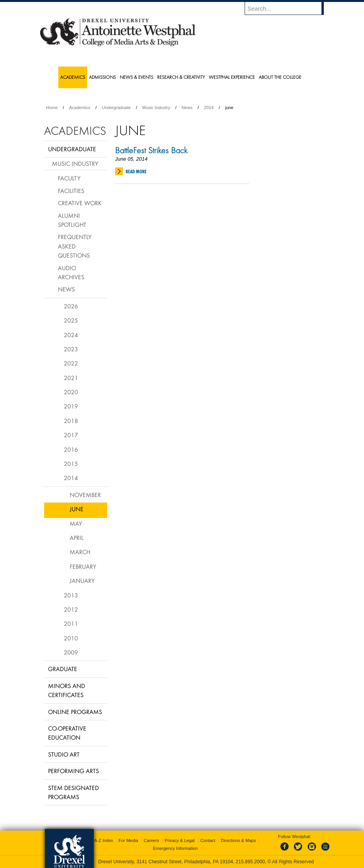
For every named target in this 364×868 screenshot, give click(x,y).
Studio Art (64, 754)
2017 (71, 435)
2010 (71, 638)
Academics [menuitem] (73, 77)
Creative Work (80, 203)
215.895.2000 (250, 862)
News (187, 108)
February (83, 566)
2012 (71, 609)
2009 (71, 652)
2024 (71, 335)
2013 (71, 595)
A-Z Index (104, 840)
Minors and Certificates (67, 690)
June (77, 509)
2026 (71, 306)
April (77, 538)
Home (52, 108)
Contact (208, 840)
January (82, 581)
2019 (71, 406)
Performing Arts (73, 771)
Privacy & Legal (180, 840)
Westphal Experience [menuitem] (232, 77)
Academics (80, 108)
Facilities (71, 191)
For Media (128, 840)
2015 (71, 464)
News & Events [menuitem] (136, 77)
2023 (71, 349)
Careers (151, 840)
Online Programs (75, 712)
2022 (71, 363)
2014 (209, 108)
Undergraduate (116, 108)
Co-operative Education (67, 733)
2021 (71, 378)
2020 (71, 392)
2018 (71, 421)
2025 (71, 320)
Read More (136, 172)
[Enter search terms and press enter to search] (288, 8)
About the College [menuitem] (280, 77)
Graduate (63, 669)
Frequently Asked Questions (75, 246)
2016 (71, 449)
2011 (71, 623)
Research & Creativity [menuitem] (181, 77)
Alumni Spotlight (72, 220)
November (85, 495)
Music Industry (156, 108)
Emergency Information (175, 848)
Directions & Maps (238, 840)
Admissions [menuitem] (102, 77)
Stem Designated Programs (73, 792)
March (80, 552)
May (76, 523)
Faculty (69, 178)
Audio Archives (71, 272)
